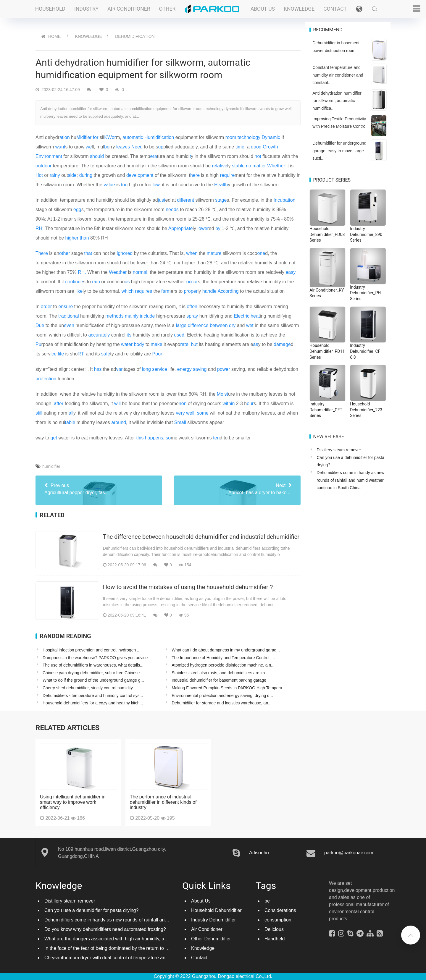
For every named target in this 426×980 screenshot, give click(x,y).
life (61, 354)
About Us (263, 9)
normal (140, 272)
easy (291, 272)
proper (191, 291)
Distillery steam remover (339, 450)
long (146, 369)
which (128, 291)
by (218, 228)
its (129, 335)
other (64, 253)
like (79, 291)
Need (137, 147)
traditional (68, 316)
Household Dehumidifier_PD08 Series (327, 234)
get (54, 438)
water (127, 344)
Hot (39, 175)
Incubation (285, 200)
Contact (335, 9)
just (162, 200)
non (183, 404)
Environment (49, 156)
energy (184, 369)
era (153, 156)
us (127, 282)
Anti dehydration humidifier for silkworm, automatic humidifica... (337, 101)
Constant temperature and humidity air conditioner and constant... (338, 75)
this (140, 438)
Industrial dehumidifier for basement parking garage (219, 680)
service (160, 369)
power (224, 369)
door (47, 166)
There (42, 253)
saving (200, 369)
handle (209, 291)
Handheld (275, 939)
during (86, 175)
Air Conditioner (207, 929)
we (89, 147)
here (195, 175)
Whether (276, 166)
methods (114, 316)
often (192, 307)
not (258, 156)
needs (172, 210)
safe (106, 354)
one (261, 253)
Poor (157, 354)
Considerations (280, 910)
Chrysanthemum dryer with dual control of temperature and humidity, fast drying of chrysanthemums (149, 958)
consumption (278, 920)
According (228, 291)
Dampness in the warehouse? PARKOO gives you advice (95, 658)
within (229, 404)
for (96, 137)
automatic (133, 137)
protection (46, 379)
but (194, 344)
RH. (82, 272)
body (139, 344)
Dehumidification (135, 36)
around (119, 422)
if (85, 137)
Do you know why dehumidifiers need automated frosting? (105, 929)
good (256, 147)
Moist (222, 394)
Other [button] (167, 9)
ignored (125, 253)
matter (259, 166)
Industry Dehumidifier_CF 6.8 (365, 351)
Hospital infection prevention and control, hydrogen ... (92, 650)
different (186, 200)
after (59, 404)
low (156, 185)
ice (54, 354)
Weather (118, 272)
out (39, 166)
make (157, 344)
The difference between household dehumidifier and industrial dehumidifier (201, 537)
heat (255, 316)
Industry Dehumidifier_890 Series (366, 234)
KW (108, 137)
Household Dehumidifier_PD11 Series (327, 351)
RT (80, 354)
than (84, 238)
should (97, 156)
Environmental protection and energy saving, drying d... (222, 696)
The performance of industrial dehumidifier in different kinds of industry (163, 802)
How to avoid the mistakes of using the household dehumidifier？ (189, 587)
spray (192, 316)
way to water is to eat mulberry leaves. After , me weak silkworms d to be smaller (143, 438)
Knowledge (299, 9)
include (147, 316)
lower (203, 228)
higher (72, 238)
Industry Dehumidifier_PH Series (365, 293)
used (179, 335)
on (67, 137)
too (124, 185)
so (168, 438)
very (180, 413)
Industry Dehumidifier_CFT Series (326, 410)
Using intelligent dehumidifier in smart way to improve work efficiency (73, 802)
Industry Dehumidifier (213, 920)
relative (220, 166)
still (39, 413)
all (71, 413)
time (240, 147)
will (117, 404)
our (250, 404)
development (140, 175)
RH (39, 228)
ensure (66, 307)
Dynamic (271, 137)
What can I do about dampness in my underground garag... (226, 650)
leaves (123, 147)
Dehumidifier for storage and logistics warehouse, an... (222, 703)
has (98, 369)
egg (77, 210)
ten (216, 438)
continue (74, 282)
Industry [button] (86, 9)
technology (249, 137)
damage (282, 344)
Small (180, 422)
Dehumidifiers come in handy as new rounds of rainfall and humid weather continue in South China (350, 480)
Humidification (159, 137)
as (256, 344)
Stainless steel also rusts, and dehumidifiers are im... (220, 673)
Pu (38, 344)
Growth (270, 147)
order (46, 307)
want (60, 147)
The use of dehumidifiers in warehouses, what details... (93, 665)
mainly (132, 316)
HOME (54, 36)
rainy (55, 175)
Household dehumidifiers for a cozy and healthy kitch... (93, 703)
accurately (99, 335)
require (227, 175)
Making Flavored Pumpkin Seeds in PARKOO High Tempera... (229, 688)
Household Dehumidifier (216, 910)
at (61, 137)
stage (221, 200)
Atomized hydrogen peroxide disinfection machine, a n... (223, 665)
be (107, 147)
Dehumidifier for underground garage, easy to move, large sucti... (339, 151)
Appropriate (181, 228)
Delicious (274, 929)
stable (238, 166)
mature (214, 253)
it (190, 156)
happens (154, 438)
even (69, 325)
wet (250, 325)
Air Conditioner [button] (129, 9)
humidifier (51, 466)
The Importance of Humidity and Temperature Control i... (223, 658)
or (114, 137)
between (219, 325)
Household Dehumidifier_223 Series (366, 410)
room (231, 137)
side (72, 175)
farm (166, 291)
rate (184, 344)
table (70, 422)
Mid (80, 137)
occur (192, 282)
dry (232, 325)
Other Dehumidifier (211, 939)
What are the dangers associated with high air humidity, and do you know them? (128, 939)
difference (198, 325)
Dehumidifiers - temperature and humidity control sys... (93, 696)
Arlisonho (259, 853)
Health (221, 185)
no (248, 166)
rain (96, 282)
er (89, 137)
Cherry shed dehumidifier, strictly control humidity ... (90, 688)
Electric (241, 316)
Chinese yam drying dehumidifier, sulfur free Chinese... (93, 673)
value (109, 185)
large (181, 325)
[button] (359, 9)
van (120, 369)
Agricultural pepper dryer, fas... (99, 489)
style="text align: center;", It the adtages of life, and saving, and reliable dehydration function (167, 374)
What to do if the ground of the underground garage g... (93, 680)
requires (143, 291)
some (203, 413)
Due (40, 325)
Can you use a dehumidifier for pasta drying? (91, 910)
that (88, 253)
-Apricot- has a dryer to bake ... (237, 489)
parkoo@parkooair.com (349, 853)
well (190, 413)
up (161, 147)
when (192, 253)
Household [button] (50, 9)
